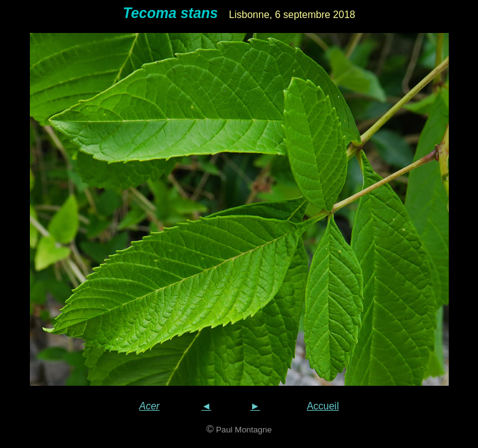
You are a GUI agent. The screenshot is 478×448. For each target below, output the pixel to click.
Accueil (323, 406)
